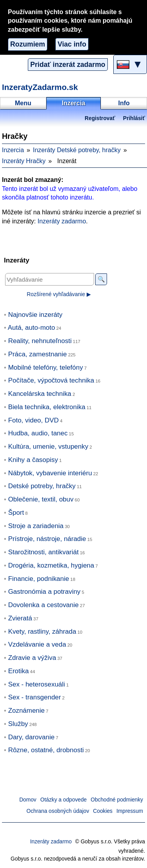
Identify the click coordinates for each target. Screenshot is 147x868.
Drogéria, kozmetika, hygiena (51, 565)
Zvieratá (20, 618)
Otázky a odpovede (64, 800)
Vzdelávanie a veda (37, 644)
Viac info (72, 44)
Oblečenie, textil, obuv (41, 499)
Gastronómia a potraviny (44, 592)
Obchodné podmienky (117, 800)
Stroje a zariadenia (36, 526)
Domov (28, 800)
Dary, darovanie (31, 737)
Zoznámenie (26, 711)
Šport (16, 513)
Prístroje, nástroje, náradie (47, 539)
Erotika (19, 671)
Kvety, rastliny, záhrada (42, 632)
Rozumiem (28, 44)
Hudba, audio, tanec (38, 433)
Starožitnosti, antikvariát (44, 552)
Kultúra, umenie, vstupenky (48, 447)
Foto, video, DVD (34, 420)
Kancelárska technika (40, 394)
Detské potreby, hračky (42, 486)
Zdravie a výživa (32, 658)
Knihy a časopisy (33, 460)
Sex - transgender (35, 697)
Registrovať (100, 118)
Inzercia (13, 150)
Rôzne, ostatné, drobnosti (46, 750)
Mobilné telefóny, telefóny (46, 368)
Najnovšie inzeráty (35, 315)
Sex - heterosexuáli (37, 684)
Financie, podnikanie (39, 579)
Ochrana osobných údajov (58, 811)
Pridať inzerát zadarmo (68, 65)
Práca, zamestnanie (38, 354)
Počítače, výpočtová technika (51, 380)
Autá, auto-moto (32, 328)
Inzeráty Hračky (24, 161)
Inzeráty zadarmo (62, 221)
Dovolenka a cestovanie (44, 605)
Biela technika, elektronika (47, 407)
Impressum (130, 811)
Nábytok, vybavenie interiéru (50, 473)
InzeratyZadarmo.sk (40, 87)
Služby (18, 724)
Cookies (103, 811)
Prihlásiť (134, 118)
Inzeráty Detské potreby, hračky (77, 150)
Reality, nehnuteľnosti (40, 341)
